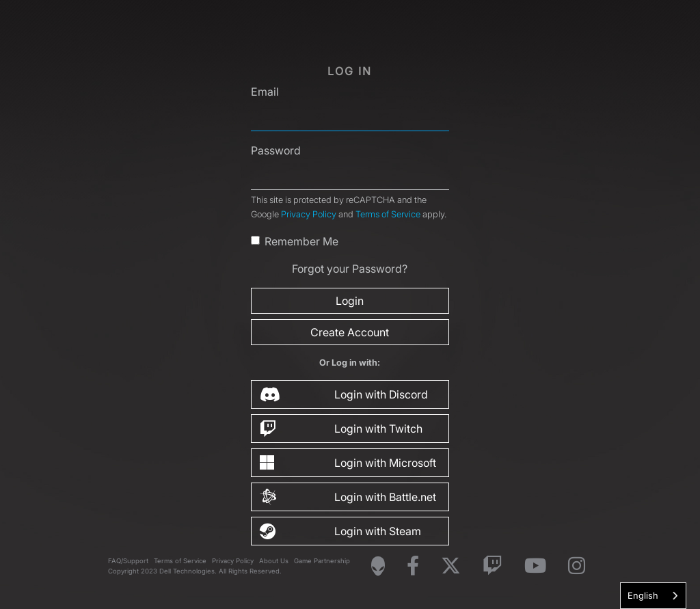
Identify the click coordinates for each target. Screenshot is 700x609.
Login (350, 301)
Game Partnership (322, 561)
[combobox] (653, 596)
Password (276, 150)
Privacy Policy (309, 214)
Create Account (350, 332)
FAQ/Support (128, 561)
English (643, 595)
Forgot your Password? (350, 269)
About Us (274, 561)
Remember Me (301, 241)
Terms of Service (388, 214)
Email (265, 92)
